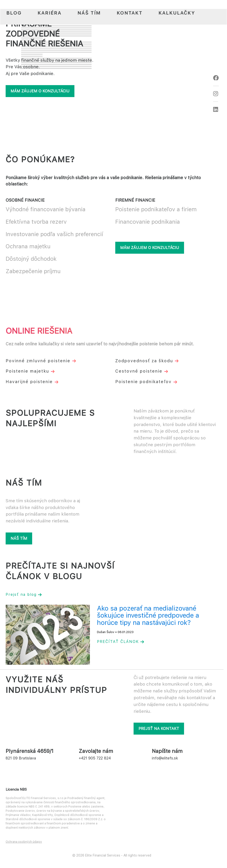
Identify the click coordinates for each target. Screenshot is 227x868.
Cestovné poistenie (142, 371)
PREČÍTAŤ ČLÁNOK (121, 642)
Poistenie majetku (30, 371)
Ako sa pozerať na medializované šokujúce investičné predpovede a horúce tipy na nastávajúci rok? (148, 615)
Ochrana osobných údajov (24, 842)
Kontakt (130, 13)
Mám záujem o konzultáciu (40, 91)
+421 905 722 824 (95, 758)
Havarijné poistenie (32, 382)
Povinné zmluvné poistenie (41, 361)
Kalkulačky (177, 13)
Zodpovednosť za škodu (147, 361)
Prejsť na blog (24, 594)
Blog (14, 13)
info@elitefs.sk (165, 758)
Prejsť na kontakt (159, 729)
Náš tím (89, 13)
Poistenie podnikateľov (146, 382)
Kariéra (50, 13)
